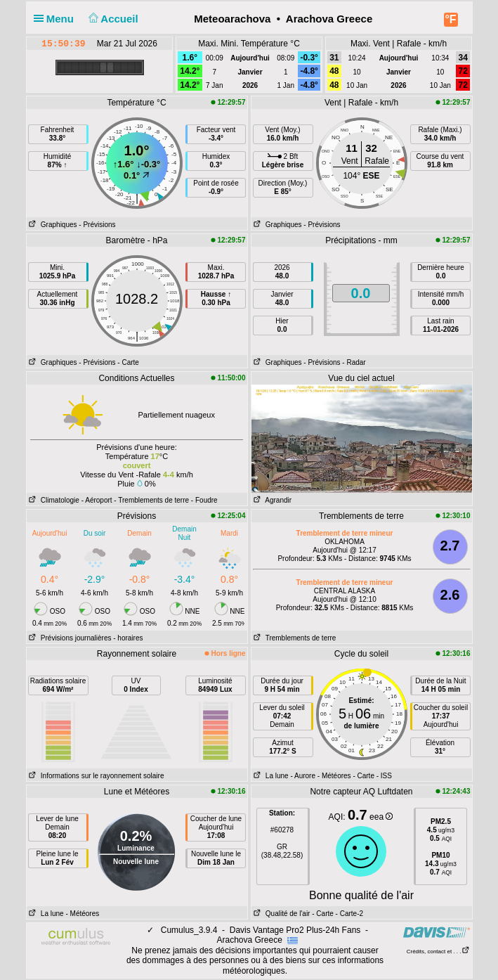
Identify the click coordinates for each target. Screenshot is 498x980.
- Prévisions (97, 225)
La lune (270, 776)
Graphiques (52, 225)
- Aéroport (97, 500)
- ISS (384, 776)
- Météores (334, 776)
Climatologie (53, 500)
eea (381, 817)
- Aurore (303, 776)
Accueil (112, 19)
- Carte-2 (348, 914)
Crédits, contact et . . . (438, 952)
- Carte (128, 362)
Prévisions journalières (69, 638)
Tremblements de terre (294, 638)
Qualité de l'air (281, 914)
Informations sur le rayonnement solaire (96, 776)
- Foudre (204, 500)
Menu (57, 19)
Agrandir (272, 500)
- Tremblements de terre (151, 500)
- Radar (354, 362)
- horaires (128, 638)
